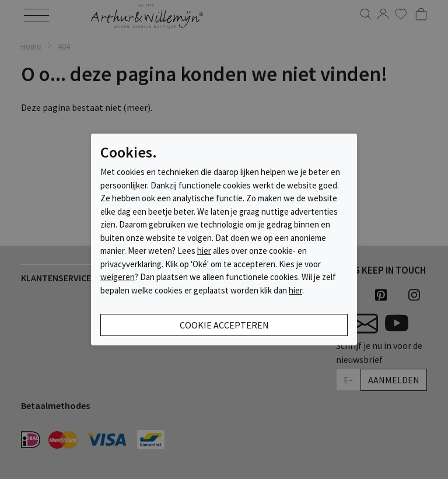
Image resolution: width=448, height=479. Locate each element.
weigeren (118, 277)
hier (204, 251)
